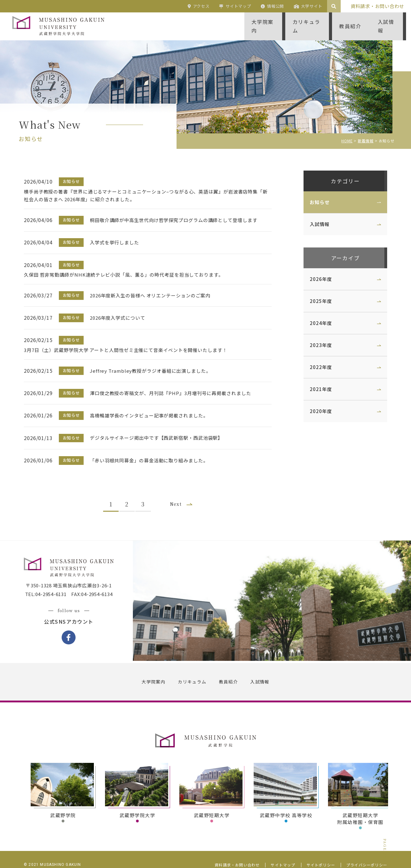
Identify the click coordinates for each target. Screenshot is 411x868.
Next (178, 491)
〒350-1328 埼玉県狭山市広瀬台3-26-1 (71, 574)
